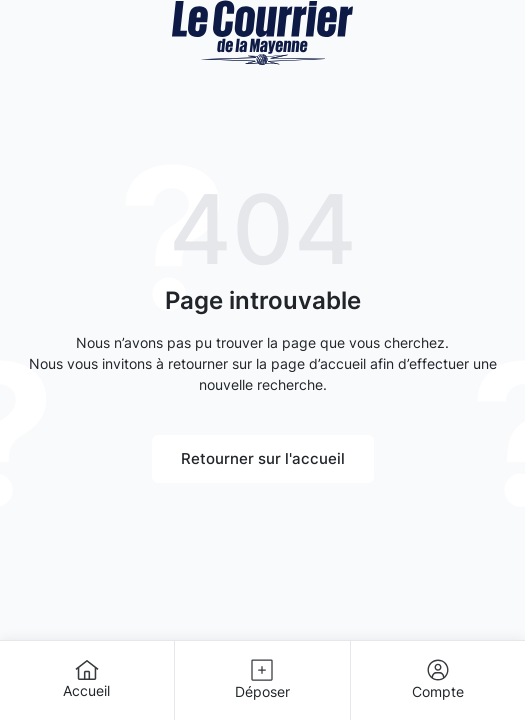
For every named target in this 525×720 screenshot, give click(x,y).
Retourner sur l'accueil (263, 458)
